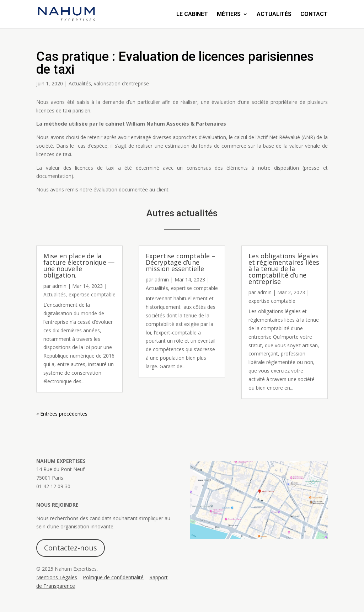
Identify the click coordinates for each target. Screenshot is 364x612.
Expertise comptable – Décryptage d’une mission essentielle (180, 262)
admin (59, 286)
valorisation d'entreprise (121, 83)
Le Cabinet (192, 15)
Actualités (274, 15)
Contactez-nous (71, 548)
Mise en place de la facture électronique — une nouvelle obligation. (79, 265)
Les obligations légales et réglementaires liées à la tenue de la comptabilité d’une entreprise (284, 269)
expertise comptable (92, 294)
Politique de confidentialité (113, 577)
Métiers (229, 15)
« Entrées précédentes (62, 414)
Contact (314, 15)
